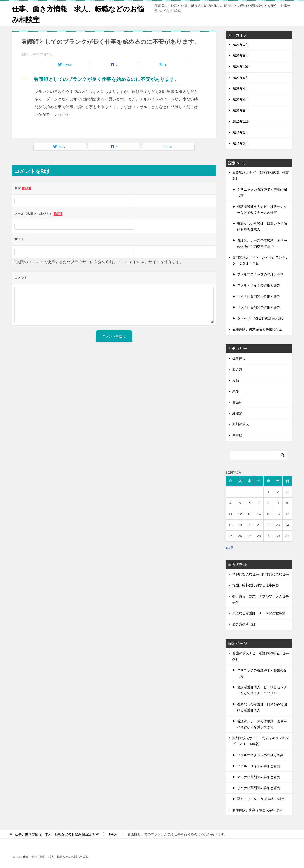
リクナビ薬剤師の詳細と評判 (259, 307)
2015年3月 (240, 133)
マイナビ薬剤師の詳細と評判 (259, 296)
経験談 (237, 413)
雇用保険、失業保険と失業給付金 (257, 329)
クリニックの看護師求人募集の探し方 (262, 192)
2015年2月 (240, 144)
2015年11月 (241, 121)
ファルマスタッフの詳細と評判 (260, 274)
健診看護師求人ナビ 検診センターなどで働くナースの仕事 (262, 210)
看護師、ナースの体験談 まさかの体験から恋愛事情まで (262, 243)
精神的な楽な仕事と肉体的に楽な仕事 (261, 574)
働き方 (237, 369)
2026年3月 (240, 45)
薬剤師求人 (241, 424)
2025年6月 (240, 56)
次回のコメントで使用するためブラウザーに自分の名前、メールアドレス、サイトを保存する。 (100, 262)
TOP (57, 834)
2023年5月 (240, 78)
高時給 (237, 435)
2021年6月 (240, 111)
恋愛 (236, 391)
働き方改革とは (244, 624)
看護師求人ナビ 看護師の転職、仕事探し (261, 176)
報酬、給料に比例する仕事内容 (256, 585)
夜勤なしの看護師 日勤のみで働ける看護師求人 (262, 226)
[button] (114, 80)
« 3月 (230, 548)
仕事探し (239, 358)
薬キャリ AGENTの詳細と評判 (261, 318)
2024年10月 (241, 67)
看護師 (237, 402)
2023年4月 (240, 89)
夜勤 (236, 380)
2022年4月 (240, 100)
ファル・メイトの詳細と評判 (259, 285)
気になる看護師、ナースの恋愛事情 (259, 613)
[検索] (259, 455)
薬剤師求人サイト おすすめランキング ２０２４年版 (261, 260)
